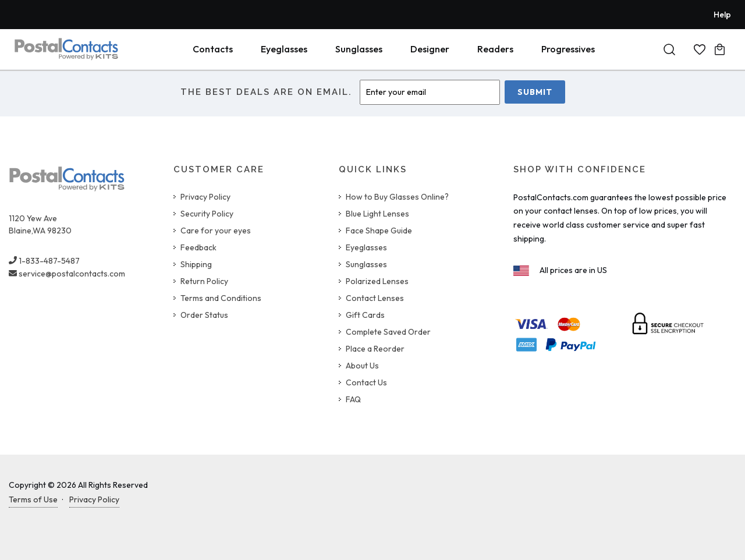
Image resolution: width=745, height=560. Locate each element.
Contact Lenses (375, 298)
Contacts (213, 49)
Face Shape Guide (379, 231)
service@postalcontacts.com (67, 274)
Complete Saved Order (388, 332)
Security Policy (207, 214)
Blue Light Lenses (377, 214)
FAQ (353, 399)
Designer (430, 49)
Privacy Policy (205, 197)
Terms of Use (33, 499)
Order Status (204, 315)
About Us (362, 366)
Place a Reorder (375, 349)
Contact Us (366, 382)
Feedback (198, 247)
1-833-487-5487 (44, 261)
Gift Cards (365, 315)
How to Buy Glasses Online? (397, 197)
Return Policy (204, 281)
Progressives (568, 49)
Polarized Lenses (377, 281)
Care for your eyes (216, 231)
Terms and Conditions (221, 298)
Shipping (196, 264)
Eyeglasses (284, 49)
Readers (495, 49)
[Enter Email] (430, 92)
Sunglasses (359, 49)
